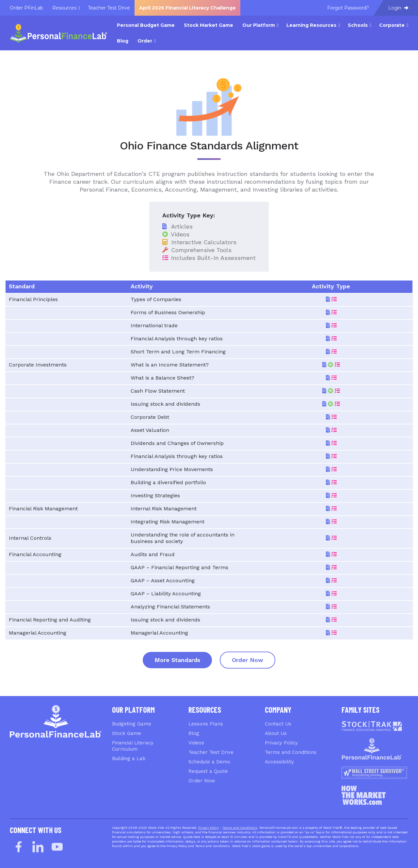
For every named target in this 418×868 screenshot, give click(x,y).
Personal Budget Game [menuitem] (146, 25)
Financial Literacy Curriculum (133, 746)
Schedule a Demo (209, 762)
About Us (276, 733)
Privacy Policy (281, 743)
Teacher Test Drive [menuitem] (109, 8)
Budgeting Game (132, 724)
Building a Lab (129, 758)
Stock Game (127, 733)
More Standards (177, 660)
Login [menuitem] (398, 8)
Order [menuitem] (145, 41)
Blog (194, 733)
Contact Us (278, 724)
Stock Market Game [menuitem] (209, 25)
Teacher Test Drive (211, 752)
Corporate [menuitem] (392, 25)
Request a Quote (208, 771)
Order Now (248, 660)
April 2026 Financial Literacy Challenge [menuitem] (187, 8)
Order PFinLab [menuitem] (26, 8)
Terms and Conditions (291, 752)
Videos (196, 743)
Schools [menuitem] (358, 25)
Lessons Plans (206, 724)
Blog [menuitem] (123, 41)
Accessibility (279, 762)
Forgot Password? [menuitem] (348, 8)
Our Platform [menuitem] (259, 25)
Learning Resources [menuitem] (311, 25)
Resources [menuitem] (64, 8)
